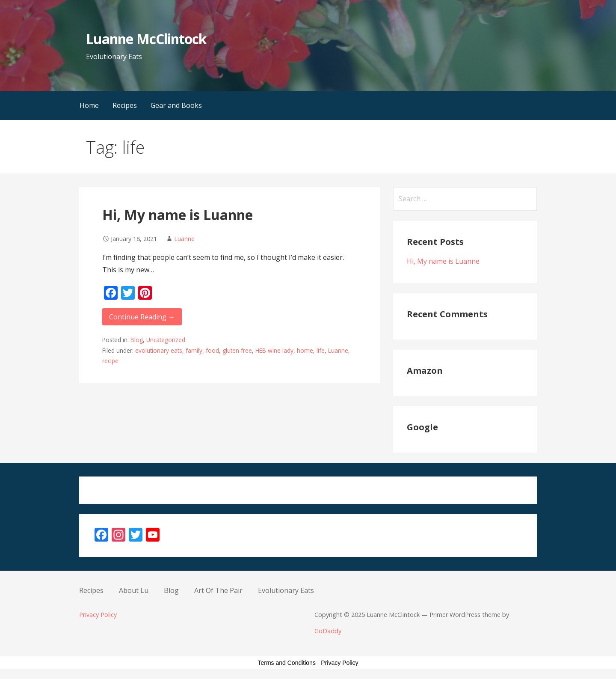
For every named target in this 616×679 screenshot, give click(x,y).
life (321, 350)
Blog (137, 340)
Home (89, 105)
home (305, 350)
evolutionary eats (159, 350)
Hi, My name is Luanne (178, 215)
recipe (110, 361)
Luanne (184, 239)
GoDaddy (328, 631)
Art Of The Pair (218, 590)
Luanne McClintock (146, 39)
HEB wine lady (274, 350)
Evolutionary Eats (286, 590)
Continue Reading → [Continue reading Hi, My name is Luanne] (142, 317)
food (212, 350)
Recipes (125, 105)
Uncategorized (166, 340)
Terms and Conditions (287, 663)
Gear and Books (176, 105)
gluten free (237, 350)
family (194, 350)
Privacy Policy (98, 615)
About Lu (134, 590)
